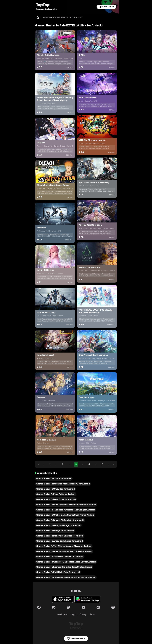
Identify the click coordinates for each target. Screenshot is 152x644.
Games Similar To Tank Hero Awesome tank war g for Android (66, 510)
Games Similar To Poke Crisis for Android (56, 494)
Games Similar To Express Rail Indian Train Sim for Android (64, 567)
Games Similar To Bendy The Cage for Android (58, 525)
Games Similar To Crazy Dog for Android (55, 489)
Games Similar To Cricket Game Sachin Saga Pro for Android (65, 515)
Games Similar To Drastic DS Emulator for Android (60, 520)
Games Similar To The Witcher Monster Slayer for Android (64, 546)
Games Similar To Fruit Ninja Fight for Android (58, 572)
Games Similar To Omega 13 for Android (55, 531)
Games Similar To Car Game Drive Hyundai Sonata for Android (66, 577)
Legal (73, 614)
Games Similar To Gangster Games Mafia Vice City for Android (66, 562)
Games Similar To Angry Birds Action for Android (59, 541)
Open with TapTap (106, 7)
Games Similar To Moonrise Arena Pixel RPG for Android (63, 484)
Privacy (83, 614)
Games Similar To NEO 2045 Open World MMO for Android (64, 551)
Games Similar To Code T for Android (54, 479)
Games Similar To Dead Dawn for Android (56, 499)
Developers (62, 614)
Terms (93, 614)
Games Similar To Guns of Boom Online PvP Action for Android (66, 505)
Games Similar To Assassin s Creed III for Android (60, 557)
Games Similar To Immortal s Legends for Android (60, 536)
